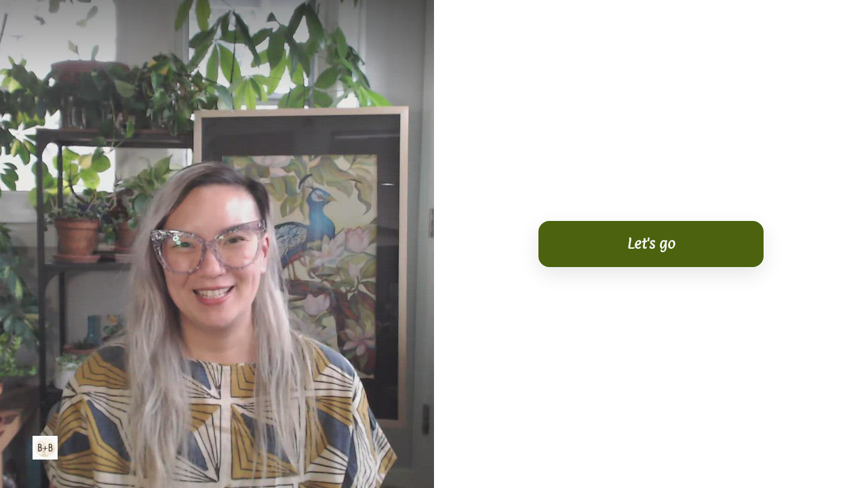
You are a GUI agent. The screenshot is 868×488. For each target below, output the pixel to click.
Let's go (651, 243)
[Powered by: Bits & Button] (45, 448)
